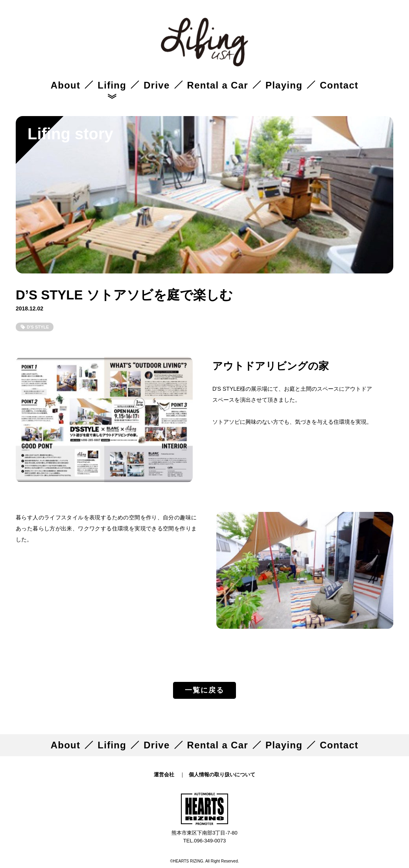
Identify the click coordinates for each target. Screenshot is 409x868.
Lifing (112, 85)
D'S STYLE (38, 327)
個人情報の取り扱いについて (222, 775)
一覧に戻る (204, 690)
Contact (339, 85)
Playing (284, 85)
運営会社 (164, 775)
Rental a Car (218, 85)
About (66, 85)
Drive (157, 85)
